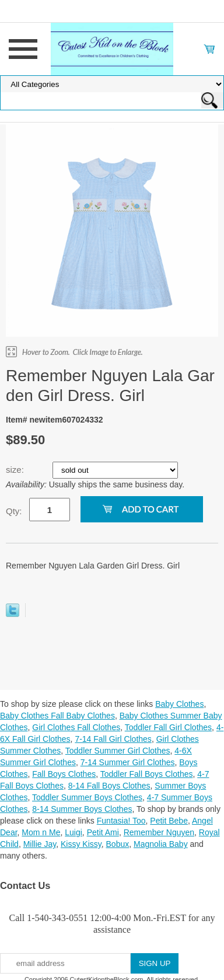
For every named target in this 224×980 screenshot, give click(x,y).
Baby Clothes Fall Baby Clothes (57, 716)
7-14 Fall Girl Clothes (113, 739)
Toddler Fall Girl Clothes (168, 727)
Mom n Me (41, 832)
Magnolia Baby (161, 844)
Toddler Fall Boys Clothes (147, 774)
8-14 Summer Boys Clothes (82, 809)
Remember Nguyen (159, 832)
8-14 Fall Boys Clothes (109, 786)
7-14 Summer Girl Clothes (128, 762)
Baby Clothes (179, 704)
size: (16, 470)
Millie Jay (40, 844)
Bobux (118, 844)
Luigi (73, 832)
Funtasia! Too (121, 821)
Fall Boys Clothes (64, 774)
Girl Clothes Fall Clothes (76, 727)
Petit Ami (103, 832)
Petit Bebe (169, 821)
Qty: (14, 511)
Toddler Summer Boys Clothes (87, 797)
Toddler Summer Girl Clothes (118, 751)
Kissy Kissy (81, 844)
